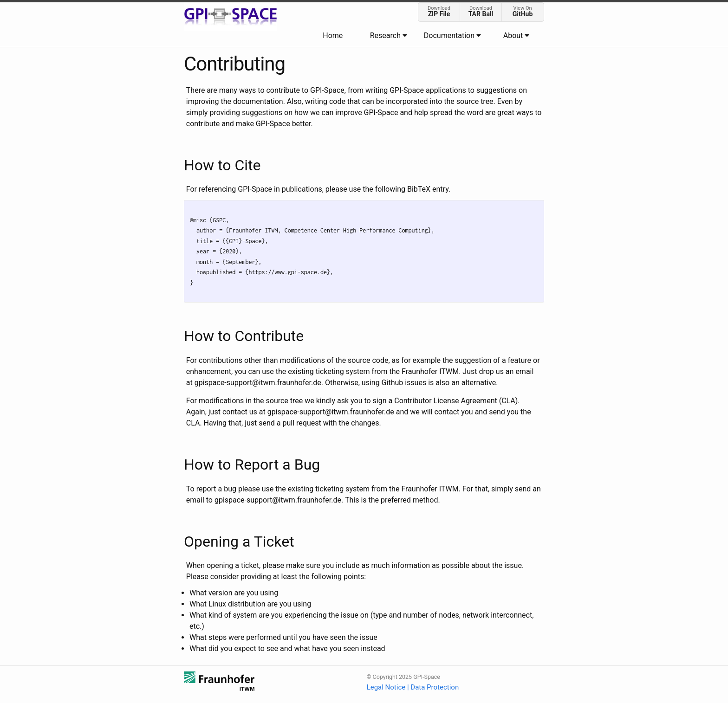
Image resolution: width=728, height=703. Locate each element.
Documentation (452, 35)
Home (333, 35)
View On (523, 11)
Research (389, 35)
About (517, 35)
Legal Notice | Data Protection (413, 687)
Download (439, 11)
